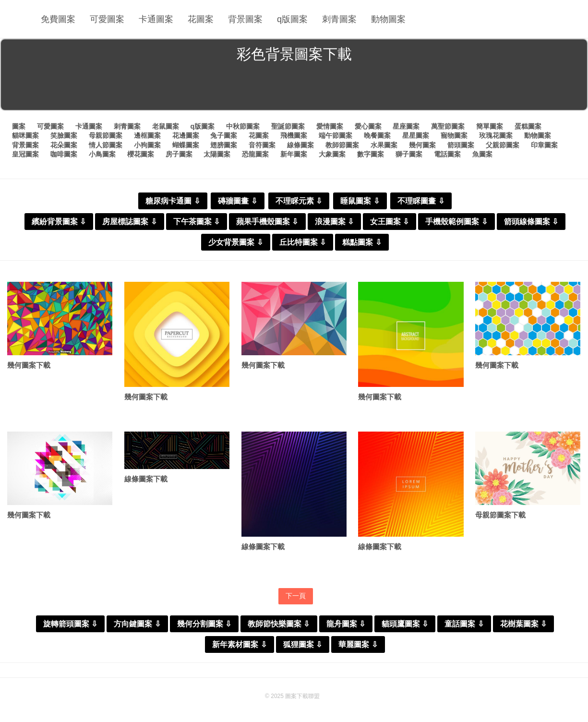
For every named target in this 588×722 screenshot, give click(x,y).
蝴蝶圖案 (186, 145)
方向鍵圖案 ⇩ (137, 624)
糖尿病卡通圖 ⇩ (173, 201)
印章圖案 (544, 145)
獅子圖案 (409, 154)
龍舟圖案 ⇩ (346, 624)
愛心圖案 (368, 126)
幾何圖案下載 (29, 365)
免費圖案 (58, 19)
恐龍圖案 (255, 154)
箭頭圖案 (461, 145)
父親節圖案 (503, 145)
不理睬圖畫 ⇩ (421, 201)
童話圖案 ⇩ (464, 624)
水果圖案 (384, 145)
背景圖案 (245, 19)
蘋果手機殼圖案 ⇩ (267, 222)
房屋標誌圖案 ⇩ (129, 222)
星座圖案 (406, 126)
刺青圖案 (339, 19)
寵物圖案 (454, 135)
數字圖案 (371, 154)
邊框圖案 (147, 135)
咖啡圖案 (64, 154)
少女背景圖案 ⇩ (235, 242)
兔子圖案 (224, 135)
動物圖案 (388, 19)
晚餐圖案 (377, 135)
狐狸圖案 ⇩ (303, 644)
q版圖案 (292, 19)
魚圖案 (482, 154)
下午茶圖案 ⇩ (197, 222)
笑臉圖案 (64, 135)
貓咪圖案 (25, 135)
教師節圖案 (342, 145)
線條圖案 (300, 145)
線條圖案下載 (146, 479)
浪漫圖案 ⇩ (334, 222)
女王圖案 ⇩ (390, 222)
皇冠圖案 (25, 154)
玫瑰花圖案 (496, 135)
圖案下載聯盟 (302, 696)
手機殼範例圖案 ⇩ (456, 222)
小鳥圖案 (102, 154)
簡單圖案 (490, 126)
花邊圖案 (186, 135)
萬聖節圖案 (448, 126)
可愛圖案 (107, 19)
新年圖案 (294, 154)
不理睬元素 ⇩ (299, 201)
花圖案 (201, 19)
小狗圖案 (147, 145)
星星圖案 (416, 135)
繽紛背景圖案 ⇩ (59, 222)
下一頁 (296, 596)
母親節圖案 (106, 135)
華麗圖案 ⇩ (358, 644)
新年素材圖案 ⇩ (239, 644)
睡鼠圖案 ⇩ (360, 201)
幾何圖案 (422, 145)
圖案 (19, 126)
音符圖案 (262, 145)
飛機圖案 (294, 135)
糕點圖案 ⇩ (362, 242)
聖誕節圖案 (288, 126)
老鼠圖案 (166, 126)
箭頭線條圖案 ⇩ (531, 222)
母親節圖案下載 (500, 515)
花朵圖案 (64, 145)
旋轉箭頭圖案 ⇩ (70, 624)
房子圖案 (179, 154)
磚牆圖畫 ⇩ (237, 201)
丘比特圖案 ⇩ (303, 242)
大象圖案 (332, 154)
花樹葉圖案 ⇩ (523, 624)
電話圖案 (447, 154)
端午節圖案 (336, 135)
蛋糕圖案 (528, 126)
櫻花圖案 (141, 154)
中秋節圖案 (243, 126)
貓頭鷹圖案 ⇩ (405, 624)
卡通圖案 (156, 19)
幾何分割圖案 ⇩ (204, 624)
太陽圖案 (217, 154)
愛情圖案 (330, 126)
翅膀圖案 (224, 145)
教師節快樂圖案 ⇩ (279, 624)
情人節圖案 (106, 145)
